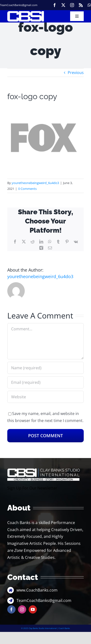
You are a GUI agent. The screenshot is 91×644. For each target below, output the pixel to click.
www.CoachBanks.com (37, 590)
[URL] (45, 397)
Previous (76, 73)
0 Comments (27, 189)
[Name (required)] (45, 368)
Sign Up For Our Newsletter (32, 488)
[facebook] (55, 5)
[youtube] (33, 609)
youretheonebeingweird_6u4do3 (35, 183)
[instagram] (72, 5)
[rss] (81, 5)
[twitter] (63, 5)
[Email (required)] (45, 382)
